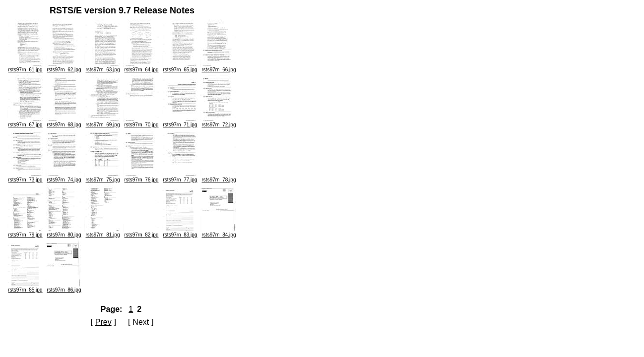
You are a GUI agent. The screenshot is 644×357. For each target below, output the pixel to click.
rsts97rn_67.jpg (25, 122)
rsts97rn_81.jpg (103, 233)
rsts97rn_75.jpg (103, 178)
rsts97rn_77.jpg (180, 178)
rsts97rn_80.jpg (64, 233)
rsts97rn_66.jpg (219, 67)
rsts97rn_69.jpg (103, 122)
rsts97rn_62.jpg (64, 67)
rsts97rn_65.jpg (180, 67)
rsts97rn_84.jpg (219, 233)
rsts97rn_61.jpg (25, 67)
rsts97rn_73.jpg (25, 178)
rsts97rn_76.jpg (141, 178)
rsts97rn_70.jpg (141, 122)
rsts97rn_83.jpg (180, 233)
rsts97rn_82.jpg (141, 233)
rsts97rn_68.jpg (64, 122)
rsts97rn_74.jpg (64, 178)
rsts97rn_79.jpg (25, 233)
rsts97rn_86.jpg (64, 288)
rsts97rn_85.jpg (25, 288)
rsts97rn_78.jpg (219, 178)
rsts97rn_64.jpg (141, 67)
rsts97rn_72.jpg (219, 122)
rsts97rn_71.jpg (180, 122)
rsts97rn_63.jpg (103, 67)
